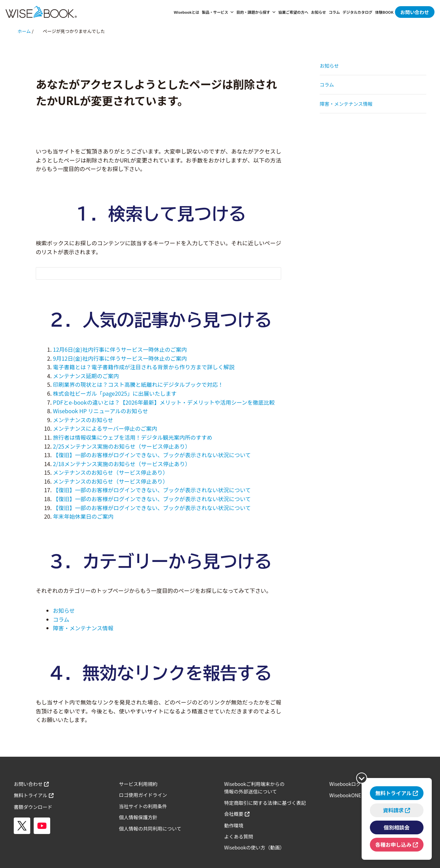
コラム (334, 12)
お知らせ (318, 12)
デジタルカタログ (358, 12)
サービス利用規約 (138, 784)
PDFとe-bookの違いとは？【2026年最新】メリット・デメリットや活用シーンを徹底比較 (164, 402)
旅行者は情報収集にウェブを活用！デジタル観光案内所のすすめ (133, 437)
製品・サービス (218, 12)
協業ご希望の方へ (293, 12)
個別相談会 (395, 826)
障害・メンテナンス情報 (83, 628)
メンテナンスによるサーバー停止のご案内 (105, 428)
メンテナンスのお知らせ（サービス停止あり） (111, 472)
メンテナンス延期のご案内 (86, 376)
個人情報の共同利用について (150, 828)
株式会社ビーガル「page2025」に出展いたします (115, 393)
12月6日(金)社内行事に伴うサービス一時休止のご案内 (120, 349)
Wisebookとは (187, 12)
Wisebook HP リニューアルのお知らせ (101, 411)
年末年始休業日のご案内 (83, 516)
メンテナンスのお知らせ (83, 420)
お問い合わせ (415, 12)
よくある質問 (239, 836)
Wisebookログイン (350, 784)
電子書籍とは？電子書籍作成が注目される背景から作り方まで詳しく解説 (144, 367)
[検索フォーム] (152, 273)
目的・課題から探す (256, 12)
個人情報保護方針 (138, 817)
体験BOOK (384, 12)
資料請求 (392, 808)
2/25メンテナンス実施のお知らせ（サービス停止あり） (122, 446)
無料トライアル (31, 795)
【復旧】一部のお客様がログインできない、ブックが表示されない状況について (152, 455)
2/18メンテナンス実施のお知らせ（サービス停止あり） (122, 464)
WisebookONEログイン (355, 795)
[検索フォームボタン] (271, 274)
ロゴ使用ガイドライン (143, 795)
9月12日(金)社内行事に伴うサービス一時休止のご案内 (120, 358)
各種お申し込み (392, 844)
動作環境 (234, 825)
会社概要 (234, 814)
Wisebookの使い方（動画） (254, 847)
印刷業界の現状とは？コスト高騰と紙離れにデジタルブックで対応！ (138, 384)
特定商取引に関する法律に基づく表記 (265, 803)
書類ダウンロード (33, 807)
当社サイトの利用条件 (143, 806)
